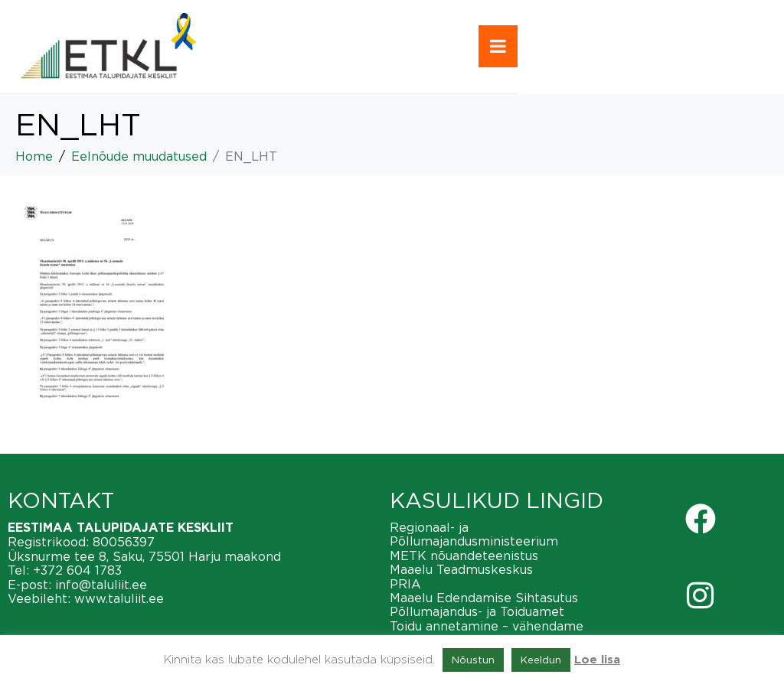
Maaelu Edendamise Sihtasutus (484, 598)
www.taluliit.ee (119, 598)
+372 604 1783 (77, 570)
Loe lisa (597, 660)
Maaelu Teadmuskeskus (461, 569)
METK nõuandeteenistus (464, 556)
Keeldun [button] (541, 660)
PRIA (405, 584)
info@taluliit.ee (101, 585)
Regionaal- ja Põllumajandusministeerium (474, 534)
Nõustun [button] (473, 660)
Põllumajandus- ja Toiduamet (477, 611)
